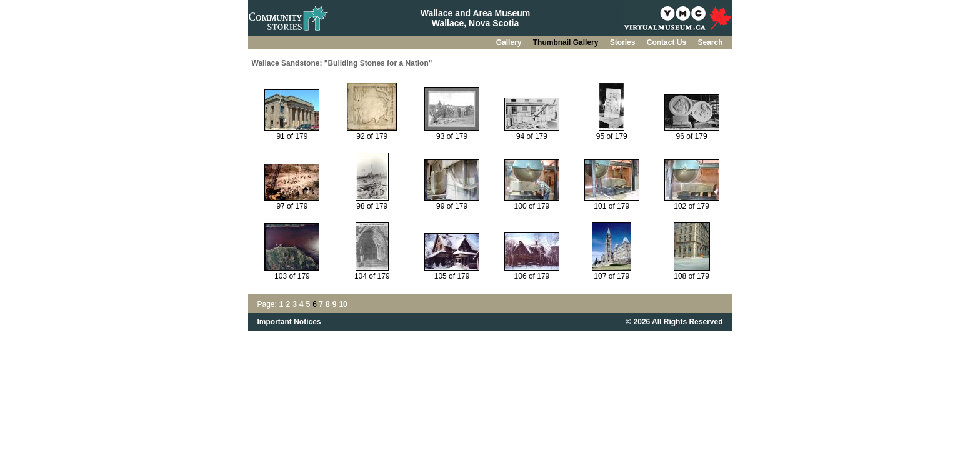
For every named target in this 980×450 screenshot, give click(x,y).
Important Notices (289, 322)
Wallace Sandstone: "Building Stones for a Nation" (342, 63)
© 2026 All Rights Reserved (674, 322)
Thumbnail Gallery (567, 42)
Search (710, 42)
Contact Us (668, 42)
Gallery (510, 42)
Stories (624, 42)
